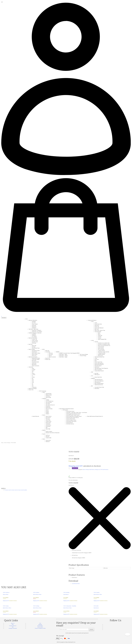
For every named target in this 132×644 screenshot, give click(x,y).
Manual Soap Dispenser (99, 364)
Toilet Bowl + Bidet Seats (33, 329)
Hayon (33, 373)
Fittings (96, 470)
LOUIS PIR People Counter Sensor (73, 415)
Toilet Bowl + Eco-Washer (37, 332)
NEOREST (34, 322)
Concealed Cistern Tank (99, 387)
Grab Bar (100, 337)
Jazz (99, 470)
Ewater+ (47, 410)
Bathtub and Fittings (33, 388)
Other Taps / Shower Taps (100, 330)
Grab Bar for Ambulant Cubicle (104, 344)
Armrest (100, 338)
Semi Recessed (35, 342)
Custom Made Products (99, 371)
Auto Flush (48, 404)
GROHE (78, 353)
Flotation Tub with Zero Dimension (53, 433)
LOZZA (33, 377)
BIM (13, 627)
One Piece (34, 323)
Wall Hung (34, 325)
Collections (31, 367)
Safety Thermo (49, 416)
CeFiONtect (48, 396)
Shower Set (34, 356)
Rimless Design (49, 395)
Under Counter (35, 340)
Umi (33, 381)
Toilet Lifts (100, 335)
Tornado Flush (49, 394)
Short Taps (34, 346)
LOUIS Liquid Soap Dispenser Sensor (73, 414)
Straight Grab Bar (101, 354)
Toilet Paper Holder (36, 359)
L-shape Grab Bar (101, 351)
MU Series (51, 354)
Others (44, 439)
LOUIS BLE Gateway (70, 424)
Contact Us (101, 416)
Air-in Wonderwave (49, 401)
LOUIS (43, 349)
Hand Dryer (97, 325)
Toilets (44, 392)
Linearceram (48, 440)
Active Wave (48, 420)
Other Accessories (36, 366)
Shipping (40, 625)
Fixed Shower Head (36, 351)
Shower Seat (100, 356)
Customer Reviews (95, 416)
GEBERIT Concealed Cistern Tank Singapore (68, 353)
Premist (47, 411)
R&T (92, 386)
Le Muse (34, 375)
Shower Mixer (35, 354)
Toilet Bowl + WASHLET (37, 330)
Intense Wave (48, 423)
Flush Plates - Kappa (63, 357)
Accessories (48, 352)
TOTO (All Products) (104, 470)
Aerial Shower (48, 425)
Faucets (44, 434)
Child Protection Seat (99, 385)
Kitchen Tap (31, 390)
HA (33, 372)
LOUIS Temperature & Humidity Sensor (74, 416)
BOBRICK (93, 378)
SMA (47, 428)
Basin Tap (31, 344)
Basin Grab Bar (101, 348)
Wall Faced (34, 327)
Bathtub (44, 430)
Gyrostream (48, 426)
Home (2, 443)
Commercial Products (92, 320)
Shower (44, 415)
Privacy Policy (40, 627)
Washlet (47, 413)
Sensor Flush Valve (98, 324)
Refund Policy (40, 626)
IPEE (92, 372)
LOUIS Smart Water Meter (71, 421)
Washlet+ (48, 414)
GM (33, 386)
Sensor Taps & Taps (98, 362)
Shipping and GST (76, 466)
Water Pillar (48, 429)
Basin (99, 333)
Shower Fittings (32, 349)
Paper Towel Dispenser (99, 381)
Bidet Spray (34, 364)
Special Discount (36, 416)
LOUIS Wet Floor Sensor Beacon (72, 418)
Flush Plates (97, 388)
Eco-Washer (34, 337)
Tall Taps (34, 347)
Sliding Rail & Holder (36, 358)
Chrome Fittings (83, 356)
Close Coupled (35, 324)
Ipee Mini (96, 373)
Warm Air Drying (49, 409)
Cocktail (34, 370)
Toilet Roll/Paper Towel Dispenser (101, 368)
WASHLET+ (34, 328)
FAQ (40, 623)
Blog (13, 625)
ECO (92, 376)
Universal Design (98, 332)
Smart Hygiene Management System (67, 409)
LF (32, 376)
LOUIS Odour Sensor (70, 411)
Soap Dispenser (98, 382)
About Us (13, 623)
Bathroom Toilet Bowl (33, 320)
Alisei (33, 368)
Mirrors (50, 356)
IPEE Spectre (97, 375)
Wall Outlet (34, 363)
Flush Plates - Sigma (63, 354)
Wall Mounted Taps (36, 348)
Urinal (96, 323)
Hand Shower (35, 352)
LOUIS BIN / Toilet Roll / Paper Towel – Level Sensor (77, 413)
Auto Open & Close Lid (50, 405)
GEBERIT (58, 352)
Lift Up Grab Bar (101, 349)
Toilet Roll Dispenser (99, 380)
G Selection (34, 387)
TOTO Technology (43, 391)
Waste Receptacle (98, 366)
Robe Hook (34, 361)
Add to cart (75, 468)
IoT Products (65, 410)
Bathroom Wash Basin (33, 338)
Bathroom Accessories (33, 357)
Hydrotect (48, 442)
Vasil (33, 382)
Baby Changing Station (99, 383)
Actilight (47, 400)
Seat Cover (97, 359)
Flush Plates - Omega (63, 356)
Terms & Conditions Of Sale (40, 628)
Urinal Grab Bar (101, 347)
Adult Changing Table (102, 339)
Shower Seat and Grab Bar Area (104, 346)
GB (33, 385)
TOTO (26, 319)
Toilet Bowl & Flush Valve (99, 357)
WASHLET (34, 334)
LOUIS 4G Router (70, 423)
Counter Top (34, 339)
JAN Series (51, 353)
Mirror (99, 334)
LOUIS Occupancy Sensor (71, 420)
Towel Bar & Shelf (35, 362)
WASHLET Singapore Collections (35, 333)
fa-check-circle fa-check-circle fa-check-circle (16, 490)
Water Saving (48, 397)
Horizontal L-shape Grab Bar (104, 352)
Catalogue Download (13, 628)
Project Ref (89, 416)
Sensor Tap (97, 327)
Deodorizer (48, 406)
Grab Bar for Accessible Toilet (104, 343)
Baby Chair (97, 329)
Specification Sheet (76, 584)
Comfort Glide (48, 438)
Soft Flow (48, 437)
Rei (33, 378)
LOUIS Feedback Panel (71, 419)
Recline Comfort (49, 431)
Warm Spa (48, 419)
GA (33, 383)
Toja (33, 380)
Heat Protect (48, 418)
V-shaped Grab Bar (102, 353)
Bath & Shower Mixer (36, 353)
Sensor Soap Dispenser (99, 328)
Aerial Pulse (48, 424)
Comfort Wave (49, 421)
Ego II (33, 371)
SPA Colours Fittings (84, 354)
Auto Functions (49, 402)
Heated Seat (48, 407)
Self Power (48, 435)
